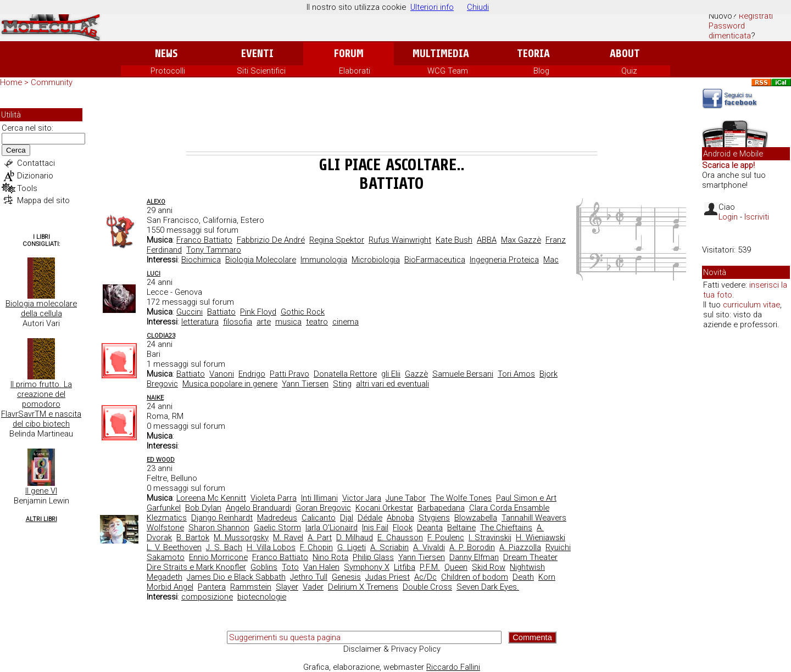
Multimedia (441, 54)
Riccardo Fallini (453, 667)
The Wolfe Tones (461, 498)
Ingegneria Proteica (504, 260)
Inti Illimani (319, 498)
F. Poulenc (446, 537)
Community (52, 82)
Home (11, 82)
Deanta (430, 528)
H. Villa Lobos (271, 547)
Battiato (221, 312)
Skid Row (489, 567)
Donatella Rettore (345, 374)
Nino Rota (330, 557)
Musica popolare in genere (230, 384)
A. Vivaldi (429, 547)
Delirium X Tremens (363, 587)
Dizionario (35, 176)
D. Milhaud (355, 537)
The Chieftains (506, 528)
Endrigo (252, 374)
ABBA (487, 240)
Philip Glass (373, 557)
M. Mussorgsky (241, 537)
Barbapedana (441, 508)
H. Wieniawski (541, 537)
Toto (290, 567)
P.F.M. (430, 567)
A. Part (320, 537)
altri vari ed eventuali (392, 384)
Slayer (287, 587)
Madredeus (277, 518)
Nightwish (527, 567)
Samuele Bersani (463, 374)
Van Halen (321, 567)
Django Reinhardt (222, 518)
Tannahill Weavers (534, 518)
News (166, 54)
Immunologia (324, 260)
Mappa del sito (43, 200)
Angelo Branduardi (258, 508)
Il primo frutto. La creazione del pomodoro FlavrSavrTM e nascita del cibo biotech (41, 404)
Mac (551, 260)
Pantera (212, 587)
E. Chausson (400, 537)
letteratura (200, 322)
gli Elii (391, 374)
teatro (317, 322)
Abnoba (400, 518)
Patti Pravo (289, 374)
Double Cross (427, 587)
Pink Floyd (258, 312)
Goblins (264, 567)
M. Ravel (288, 537)
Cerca (16, 150)
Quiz (629, 71)
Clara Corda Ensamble (509, 508)
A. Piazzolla (520, 547)
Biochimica (201, 260)
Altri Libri (41, 519)
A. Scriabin (389, 547)
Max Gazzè (521, 240)
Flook (403, 528)
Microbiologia (376, 260)
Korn (547, 577)
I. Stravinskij (490, 537)
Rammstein (251, 587)
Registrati (756, 16)
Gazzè (416, 374)
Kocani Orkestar (384, 508)
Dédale (370, 518)
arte (264, 322)
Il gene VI (41, 491)
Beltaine (461, 528)
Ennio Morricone (218, 557)
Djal (347, 518)
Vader (313, 587)
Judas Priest (388, 577)
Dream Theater (530, 557)
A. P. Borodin (472, 547)
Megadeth (165, 577)
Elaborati (355, 71)
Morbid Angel (170, 587)
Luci (154, 274)
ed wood (161, 460)
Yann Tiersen (305, 384)
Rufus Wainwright (400, 240)
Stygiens (434, 518)
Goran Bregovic (323, 508)
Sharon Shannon (219, 528)
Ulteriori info (432, 7)
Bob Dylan (203, 508)
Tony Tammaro (214, 250)
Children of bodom (475, 577)
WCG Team (448, 71)
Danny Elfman (474, 557)
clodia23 (161, 336)
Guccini (190, 312)
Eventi (257, 54)
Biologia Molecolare (261, 260)
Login (728, 217)
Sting (342, 384)
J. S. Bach (224, 547)
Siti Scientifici (261, 71)
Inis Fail (375, 528)
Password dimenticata (730, 31)
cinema (346, 322)
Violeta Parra (274, 498)
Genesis (346, 577)
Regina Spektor (337, 240)
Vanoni (222, 374)
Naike (155, 398)
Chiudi (478, 7)
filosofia (238, 322)
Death (523, 577)
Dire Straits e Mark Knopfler (196, 567)
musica (288, 322)
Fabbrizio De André (271, 240)
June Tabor (406, 498)
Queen (456, 567)
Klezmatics (167, 518)
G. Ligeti (352, 547)
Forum (349, 54)
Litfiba (405, 567)
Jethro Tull (309, 577)
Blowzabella (476, 518)
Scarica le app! (728, 165)
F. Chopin (316, 547)
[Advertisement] (392, 121)
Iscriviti (757, 217)
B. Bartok (193, 537)
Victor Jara (362, 498)
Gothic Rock (303, 312)
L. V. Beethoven (174, 547)
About (625, 54)
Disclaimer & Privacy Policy (392, 649)
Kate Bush (454, 240)
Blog (541, 71)
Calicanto (319, 518)
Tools (27, 188)
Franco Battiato (204, 240)
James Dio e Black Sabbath (236, 577)
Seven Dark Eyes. (488, 587)
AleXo (156, 202)
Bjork (548, 374)
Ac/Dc (425, 577)
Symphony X (367, 567)
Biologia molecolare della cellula (41, 309)
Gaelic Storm (277, 528)
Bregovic (162, 384)
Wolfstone (165, 528)
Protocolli (168, 71)
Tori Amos (516, 374)
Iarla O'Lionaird (332, 528)
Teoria (533, 54)
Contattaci (36, 163)
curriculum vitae (751, 305)
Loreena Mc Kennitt (211, 498)
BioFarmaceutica (435, 260)
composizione (207, 597)
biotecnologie (262, 597)
